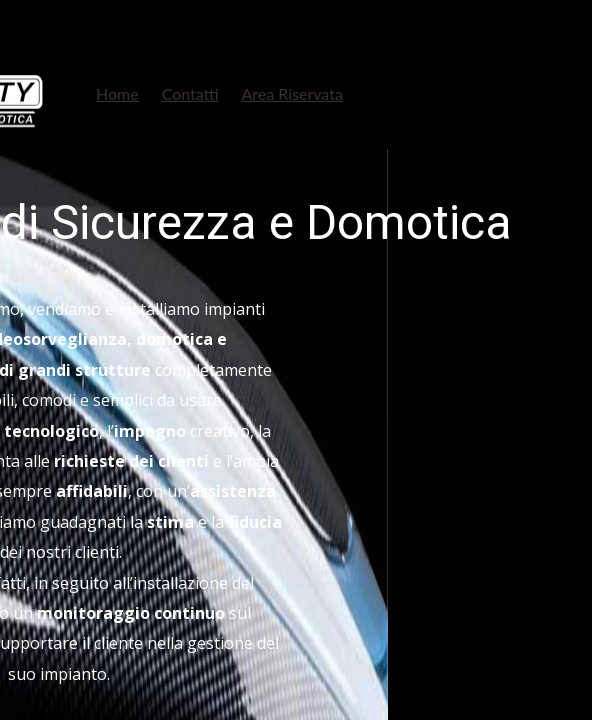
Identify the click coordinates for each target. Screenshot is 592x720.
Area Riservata (292, 93)
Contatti (190, 93)
